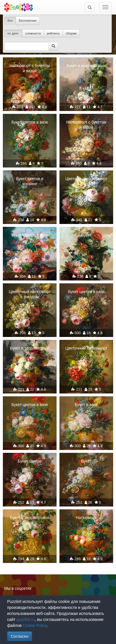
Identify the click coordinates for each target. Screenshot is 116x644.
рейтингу (53, 33)
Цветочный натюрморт (86, 348)
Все (10, 21)
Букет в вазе (86, 405)
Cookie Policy (35, 625)
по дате (13, 33)
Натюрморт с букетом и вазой (30, 68)
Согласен (20, 636)
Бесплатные (28, 21)
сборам (71, 33)
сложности (33, 33)
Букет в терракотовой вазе (30, 351)
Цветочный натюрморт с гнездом (86, 181)
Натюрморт (86, 518)
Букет (86, 235)
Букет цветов (30, 461)
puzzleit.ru (26, 619)
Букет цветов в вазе (30, 122)
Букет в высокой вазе (86, 66)
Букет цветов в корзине (30, 181)
